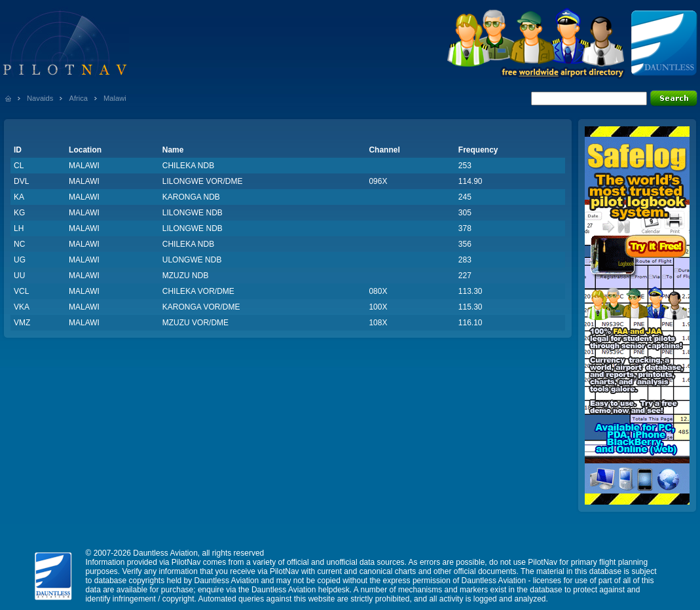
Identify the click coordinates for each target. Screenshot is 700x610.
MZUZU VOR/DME (195, 323)
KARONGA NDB (191, 197)
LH (19, 228)
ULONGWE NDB (192, 260)
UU (19, 276)
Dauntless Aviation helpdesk (301, 590)
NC (19, 244)
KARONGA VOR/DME (201, 307)
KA (19, 197)
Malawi (115, 98)
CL (19, 166)
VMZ (22, 323)
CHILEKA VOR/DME (198, 291)
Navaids (40, 98)
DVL (21, 181)
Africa (78, 98)
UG (20, 260)
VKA (22, 307)
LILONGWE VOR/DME (203, 181)
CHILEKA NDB (188, 166)
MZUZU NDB (186, 276)
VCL (21, 291)
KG (19, 213)
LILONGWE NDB (193, 213)
